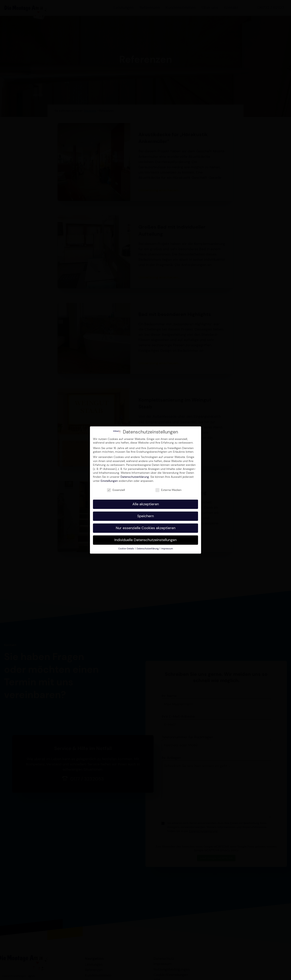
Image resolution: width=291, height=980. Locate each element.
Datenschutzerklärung (135, 475)
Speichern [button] (145, 515)
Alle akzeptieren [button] (146, 503)
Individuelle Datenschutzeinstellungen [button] (145, 538)
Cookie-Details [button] (126, 547)
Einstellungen (109, 479)
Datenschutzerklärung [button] (148, 547)
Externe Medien (168, 489)
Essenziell (116, 489)
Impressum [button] (167, 547)
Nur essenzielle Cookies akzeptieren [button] (146, 527)
